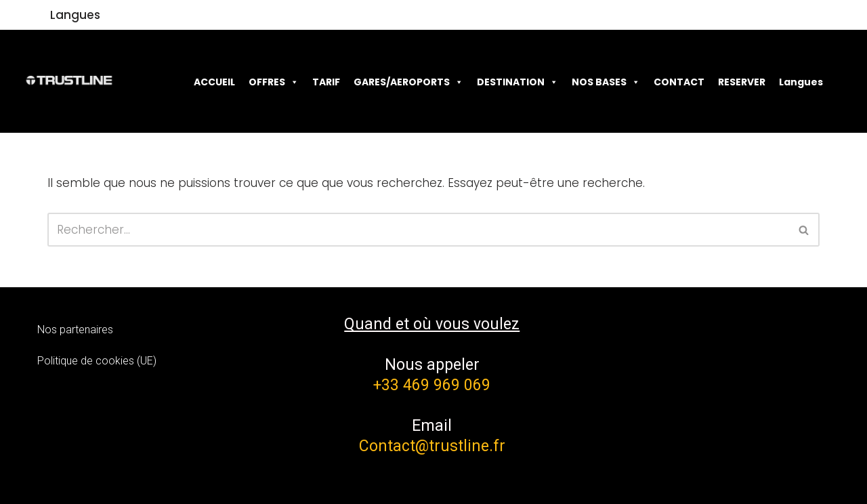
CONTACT (679, 82)
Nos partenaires (75, 330)
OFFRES (274, 82)
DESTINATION (517, 82)
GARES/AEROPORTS (408, 82)
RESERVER (742, 82)
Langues (75, 15)
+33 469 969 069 (432, 385)
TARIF (326, 82)
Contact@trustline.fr (432, 446)
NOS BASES (606, 82)
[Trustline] (69, 81)
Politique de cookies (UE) (97, 361)
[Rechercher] (418, 230)
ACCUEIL (214, 82)
